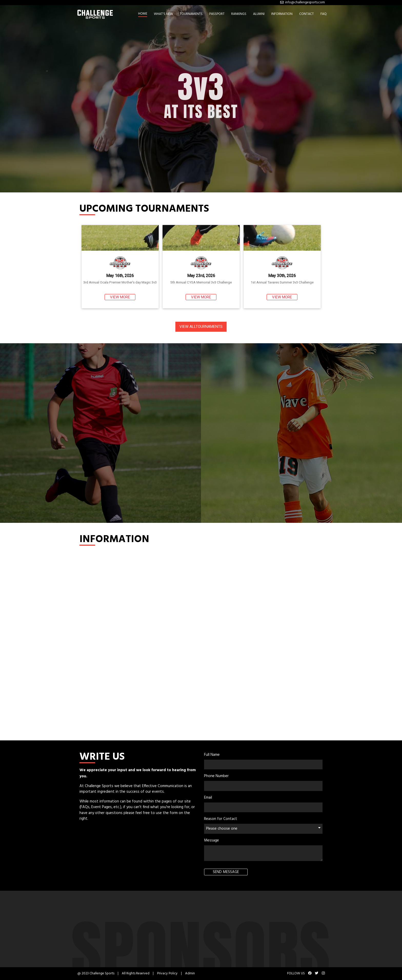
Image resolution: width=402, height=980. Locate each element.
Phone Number (216, 776)
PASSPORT (217, 14)
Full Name (212, 755)
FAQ (324, 14)
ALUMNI (259, 14)
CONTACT (306, 14)
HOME (143, 14)
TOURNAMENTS (191, 14)
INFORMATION (282, 14)
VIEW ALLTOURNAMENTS (201, 327)
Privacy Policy (167, 974)
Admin (190, 974)
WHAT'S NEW (163, 14)
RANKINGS (239, 14)
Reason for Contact (221, 819)
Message (212, 841)
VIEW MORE (120, 297)
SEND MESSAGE (226, 872)
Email (208, 798)
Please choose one (263, 829)
